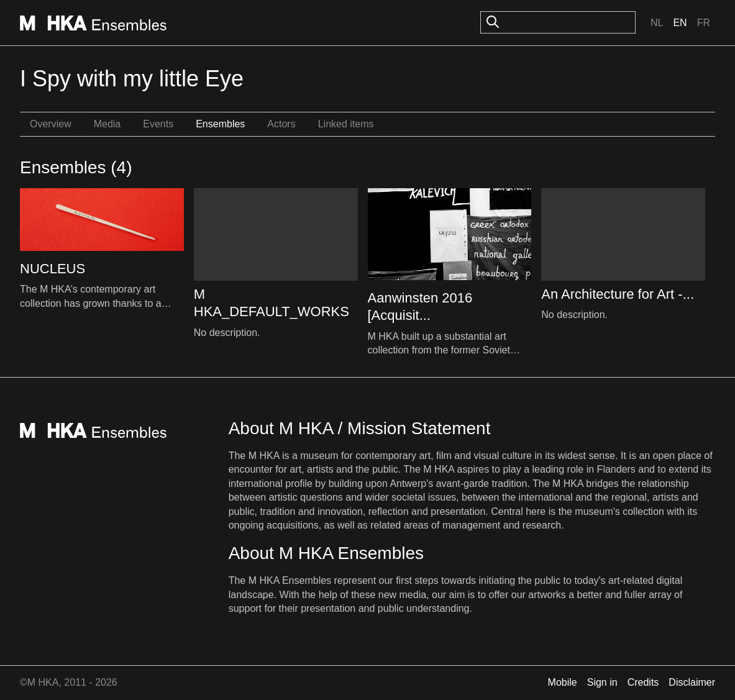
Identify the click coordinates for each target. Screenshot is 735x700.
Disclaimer (692, 682)
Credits (643, 682)
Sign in (602, 682)
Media (107, 124)
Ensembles (220, 124)
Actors (281, 124)
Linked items (346, 124)
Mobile (563, 682)
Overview (51, 124)
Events (158, 124)
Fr (704, 23)
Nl (657, 23)
